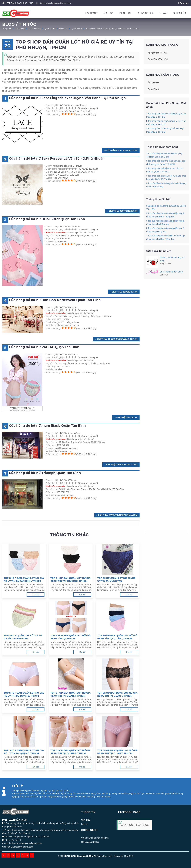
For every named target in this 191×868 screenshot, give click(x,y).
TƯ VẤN (163, 13)
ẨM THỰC (108, 13)
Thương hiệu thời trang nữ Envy (172, 259)
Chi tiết (36, 595)
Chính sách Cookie (90, 842)
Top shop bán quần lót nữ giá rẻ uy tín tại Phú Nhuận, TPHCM (113, 29)
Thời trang (20, 29)
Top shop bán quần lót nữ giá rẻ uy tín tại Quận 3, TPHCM (70, 694)
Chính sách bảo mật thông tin (95, 838)
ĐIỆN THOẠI (126, 13)
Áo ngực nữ (153, 83)
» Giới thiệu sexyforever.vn (122, 211)
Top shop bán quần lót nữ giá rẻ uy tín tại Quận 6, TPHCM (70, 752)
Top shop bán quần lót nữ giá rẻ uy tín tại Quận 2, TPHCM (24, 694)
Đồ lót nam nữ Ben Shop (171, 272)
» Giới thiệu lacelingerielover (121, 150)
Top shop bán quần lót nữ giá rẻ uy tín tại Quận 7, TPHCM (117, 752)
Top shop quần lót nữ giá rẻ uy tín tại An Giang (23, 637)
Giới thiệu (86, 820)
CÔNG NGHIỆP (146, 13)
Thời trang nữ (35, 29)
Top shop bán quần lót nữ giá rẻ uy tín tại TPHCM (70, 637)
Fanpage (183, 3)
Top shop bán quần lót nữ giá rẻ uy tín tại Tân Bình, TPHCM (24, 579)
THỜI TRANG (91, 13)
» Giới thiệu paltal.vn (126, 417)
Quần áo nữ (50, 29)
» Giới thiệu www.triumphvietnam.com (117, 515)
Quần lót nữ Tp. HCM (158, 59)
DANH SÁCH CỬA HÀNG (135, 825)
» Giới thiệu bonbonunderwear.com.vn (116, 339)
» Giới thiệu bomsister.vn (124, 292)
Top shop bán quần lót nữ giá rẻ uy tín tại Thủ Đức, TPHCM (70, 579)
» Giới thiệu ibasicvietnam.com (121, 465)
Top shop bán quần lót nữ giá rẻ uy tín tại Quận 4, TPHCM (117, 694)
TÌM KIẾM (180, 13)
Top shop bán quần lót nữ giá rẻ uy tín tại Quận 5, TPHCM (24, 752)
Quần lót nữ (77, 29)
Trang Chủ (7, 29)
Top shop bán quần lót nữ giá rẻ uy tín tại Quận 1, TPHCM (117, 637)
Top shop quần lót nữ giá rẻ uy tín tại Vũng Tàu (116, 579)
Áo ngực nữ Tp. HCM (158, 53)
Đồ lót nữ (63, 29)
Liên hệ (85, 824)
